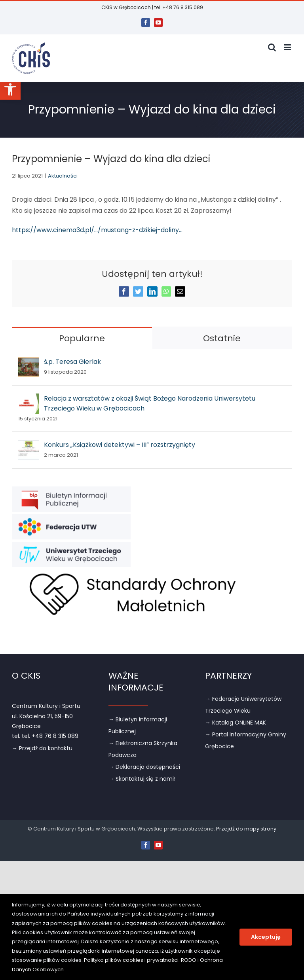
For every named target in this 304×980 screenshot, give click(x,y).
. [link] (64, 970)
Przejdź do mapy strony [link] (246, 829)
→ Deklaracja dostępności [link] (144, 767)
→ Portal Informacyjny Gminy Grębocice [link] (246, 740)
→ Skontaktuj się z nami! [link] (142, 779)
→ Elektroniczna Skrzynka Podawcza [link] (143, 749)
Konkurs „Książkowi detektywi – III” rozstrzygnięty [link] (120, 445)
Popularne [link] (82, 338)
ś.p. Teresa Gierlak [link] (72, 362)
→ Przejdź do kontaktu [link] (42, 748)
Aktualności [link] (63, 176)
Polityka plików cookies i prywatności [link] (131, 960)
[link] (10, 89)
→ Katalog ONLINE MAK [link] (236, 723)
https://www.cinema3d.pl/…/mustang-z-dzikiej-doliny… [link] (97, 230)
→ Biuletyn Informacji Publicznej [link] (138, 725)
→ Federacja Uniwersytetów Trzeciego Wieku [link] (243, 705)
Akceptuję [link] (266, 937)
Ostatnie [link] (222, 338)
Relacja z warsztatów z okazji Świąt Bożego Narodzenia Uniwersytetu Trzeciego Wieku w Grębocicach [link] (150, 403)
